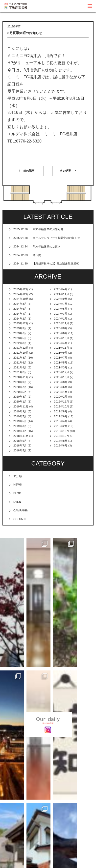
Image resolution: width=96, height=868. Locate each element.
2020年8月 (61, 382)
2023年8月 (61, 328)
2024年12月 (21, 294)
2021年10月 (21, 353)
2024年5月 (61, 309)
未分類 (18, 476)
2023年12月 (21, 323)
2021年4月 (20, 367)
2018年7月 (20, 445)
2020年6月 (61, 387)
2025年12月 (21, 289)
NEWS (18, 484)
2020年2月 (61, 397)
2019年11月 (21, 406)
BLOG (17, 493)
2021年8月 (20, 358)
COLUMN (19, 519)
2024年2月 (20, 319)
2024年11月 (61, 294)
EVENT (18, 502)
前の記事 (29, 171)
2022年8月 (20, 343)
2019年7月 (20, 416)
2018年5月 (20, 450)
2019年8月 (61, 411)
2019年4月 (61, 421)
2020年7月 (20, 387)
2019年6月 (61, 416)
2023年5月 (20, 338)
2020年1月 (20, 402)
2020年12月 (61, 372)
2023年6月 (61, 333)
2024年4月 (20, 314)
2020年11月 (21, 377)
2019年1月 (20, 431)
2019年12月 (61, 402)
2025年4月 (61, 289)
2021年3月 (61, 367)
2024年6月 (20, 309)
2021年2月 (20, 372)
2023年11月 (61, 323)
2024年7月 (61, 304)
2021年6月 (20, 363)
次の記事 (65, 171)
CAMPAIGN (21, 510)
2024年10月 (21, 299)
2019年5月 (20, 421)
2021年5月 (61, 363)
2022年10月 (61, 338)
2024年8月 (20, 304)
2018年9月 (20, 441)
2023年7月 (20, 333)
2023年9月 (20, 328)
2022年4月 (61, 343)
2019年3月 (20, 426)
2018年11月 (21, 436)
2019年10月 (61, 406)
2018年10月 (61, 436)
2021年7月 (61, 358)
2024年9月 (61, 299)
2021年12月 (21, 348)
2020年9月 (20, 382)
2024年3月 (61, 314)
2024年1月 (61, 319)
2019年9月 (20, 411)
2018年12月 (61, 431)
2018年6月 (61, 445)
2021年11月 (61, 348)
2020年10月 (61, 377)
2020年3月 (20, 397)
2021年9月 (61, 353)
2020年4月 (61, 392)
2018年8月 (61, 441)
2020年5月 (20, 392)
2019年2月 (61, 426)
